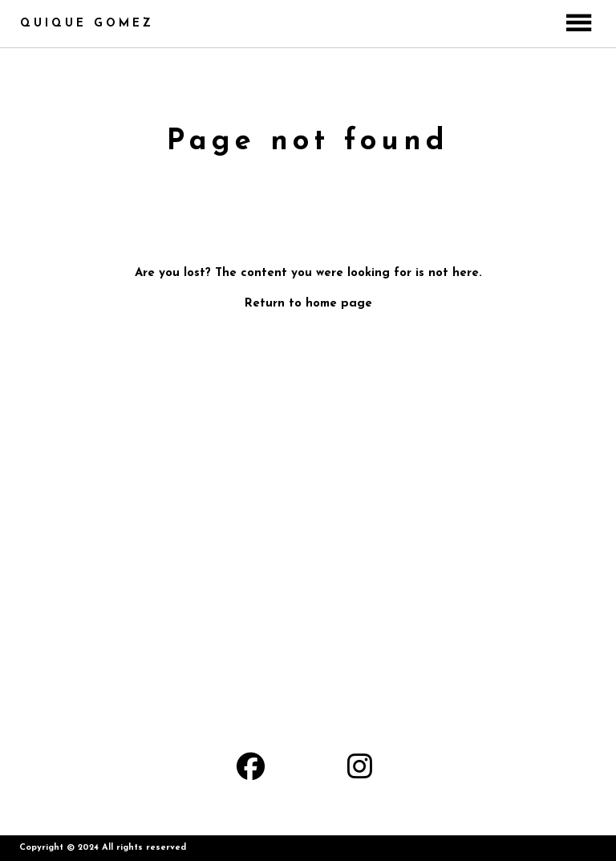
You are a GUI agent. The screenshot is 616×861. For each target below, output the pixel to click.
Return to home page (308, 304)
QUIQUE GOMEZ (87, 24)
